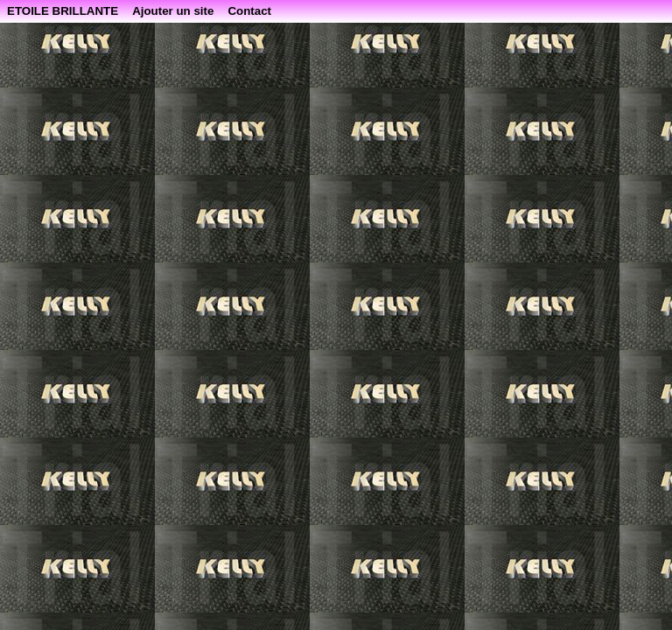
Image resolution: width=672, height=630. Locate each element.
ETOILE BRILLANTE (63, 11)
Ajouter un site (173, 11)
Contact (249, 11)
